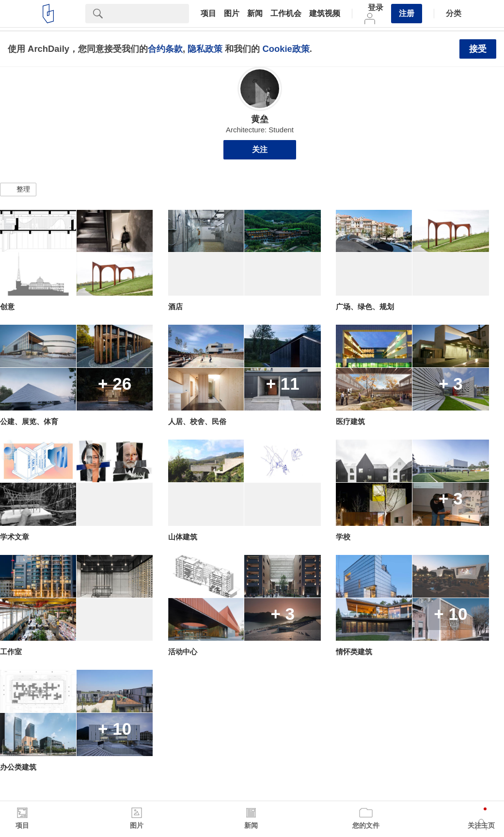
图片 (232, 14)
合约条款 (165, 49)
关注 (260, 150)
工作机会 (286, 14)
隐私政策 (205, 49)
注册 (407, 13)
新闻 (255, 14)
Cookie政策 (286, 49)
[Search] (150, 14)
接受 (478, 49)
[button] (18, 190)
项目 (208, 14)
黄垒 (260, 119)
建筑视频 (325, 14)
